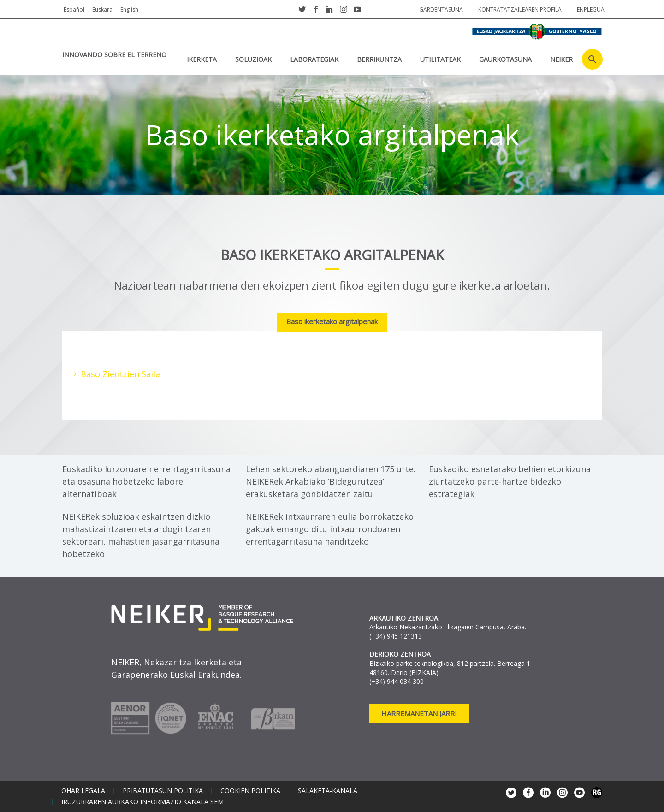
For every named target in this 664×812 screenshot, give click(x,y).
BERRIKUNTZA (379, 59)
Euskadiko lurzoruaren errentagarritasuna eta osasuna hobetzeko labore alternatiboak (146, 481)
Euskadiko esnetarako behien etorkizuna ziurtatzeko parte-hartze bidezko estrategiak (510, 481)
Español (74, 9)
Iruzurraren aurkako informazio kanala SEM (142, 802)
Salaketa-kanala (328, 791)
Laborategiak (314, 59)
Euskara (102, 9)
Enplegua (591, 9)
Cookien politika (250, 791)
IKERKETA (202, 59)
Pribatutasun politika (163, 791)
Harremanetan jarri (419, 713)
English (129, 9)
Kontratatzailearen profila (520, 9)
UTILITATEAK (440, 59)
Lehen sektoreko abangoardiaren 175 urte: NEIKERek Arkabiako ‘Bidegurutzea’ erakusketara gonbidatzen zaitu (331, 481)
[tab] (332, 323)
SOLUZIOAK (253, 59)
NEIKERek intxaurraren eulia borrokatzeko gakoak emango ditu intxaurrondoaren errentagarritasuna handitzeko (330, 529)
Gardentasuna (441, 9)
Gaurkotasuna (505, 59)
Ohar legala (83, 791)
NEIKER (561, 59)
